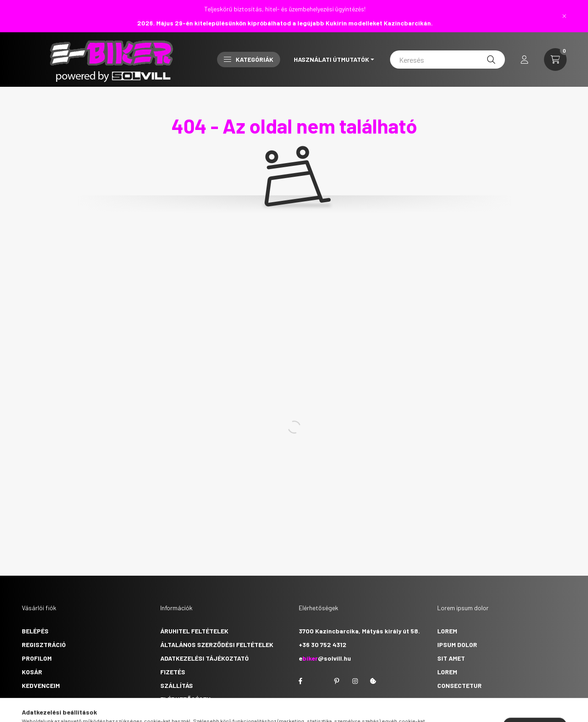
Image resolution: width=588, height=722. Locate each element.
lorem (447, 631)
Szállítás (177, 685)
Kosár (32, 672)
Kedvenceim (41, 685)
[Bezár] (564, 16)
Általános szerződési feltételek (217, 645)
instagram (355, 681)
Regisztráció (44, 645)
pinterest (337, 681)
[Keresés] (447, 60)
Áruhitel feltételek (194, 631)
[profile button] (524, 60)
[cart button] (555, 60)
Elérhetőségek (185, 699)
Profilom (37, 658)
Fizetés (173, 672)
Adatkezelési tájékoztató (205, 658)
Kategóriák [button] (249, 59)
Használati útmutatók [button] (331, 59)
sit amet (451, 658)
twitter (319, 681)
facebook (301, 681)
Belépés (35, 631)
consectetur (460, 685)
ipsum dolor (457, 645)
